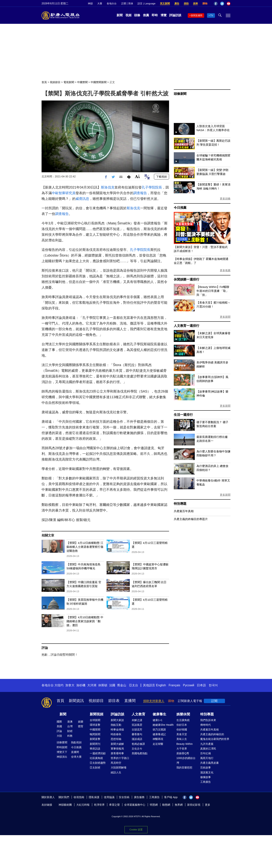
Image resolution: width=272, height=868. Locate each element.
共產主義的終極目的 (212, 734)
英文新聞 (165, 3)
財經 (70, 731)
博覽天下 (62, 752)
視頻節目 (55, 82)
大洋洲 (92, 685)
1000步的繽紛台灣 (186, 760)
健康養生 (159, 714)
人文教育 (138, 714)
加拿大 (70, 685)
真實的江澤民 (208, 749)
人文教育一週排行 (186, 326)
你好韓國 (182, 730)
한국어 (213, 685)
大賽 (100, 3)
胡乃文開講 (159, 730)
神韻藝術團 (65, 805)
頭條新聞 (180, 94)
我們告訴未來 (208, 720)
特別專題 (180, 504)
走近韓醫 (158, 744)
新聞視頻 (97, 714)
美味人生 (182, 739)
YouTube (229, 4)
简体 (131, 3)
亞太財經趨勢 (98, 763)
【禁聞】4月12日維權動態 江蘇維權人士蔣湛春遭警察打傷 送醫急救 (85, 547)
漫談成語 (137, 739)
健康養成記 (159, 734)
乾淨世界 (99, 805)
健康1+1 (158, 720)
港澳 (70, 722)
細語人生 (116, 772)
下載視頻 (161, 177)
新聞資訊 (76, 701)
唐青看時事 (117, 753)
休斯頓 (103, 685)
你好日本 (182, 725)
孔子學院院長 (152, 187)
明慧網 (154, 805)
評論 (59, 731)
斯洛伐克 (108, 187)
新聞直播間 (197, 15)
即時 (155, 15)
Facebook (216, 4)
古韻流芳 (137, 730)
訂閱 (214, 701)
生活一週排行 (183, 415)
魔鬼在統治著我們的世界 (215, 739)
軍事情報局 (117, 749)
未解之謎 (137, 720)
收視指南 (79, 797)
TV (212, 15)
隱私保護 (94, 797)
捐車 (195, 3)
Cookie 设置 (136, 830)
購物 (205, 3)
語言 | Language (146, 3)
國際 (59, 722)
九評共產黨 (207, 744)
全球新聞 (95, 720)
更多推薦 (225, 270)
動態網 (166, 805)
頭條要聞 (62, 742)
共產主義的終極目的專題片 (191, 519)
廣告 (177, 3)
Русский (189, 685)
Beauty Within (185, 744)
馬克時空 (116, 763)
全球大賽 (76, 757)
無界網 (179, 805)
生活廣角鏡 (183, 720)
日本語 (201, 685)
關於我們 (64, 797)
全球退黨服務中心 (135, 805)
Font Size (137, 176)
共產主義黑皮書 (209, 763)
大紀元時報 (83, 805)
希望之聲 (114, 805)
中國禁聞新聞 (99, 82)
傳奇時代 (206, 725)
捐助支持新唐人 (154, 701)
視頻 (128, 15)
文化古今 (137, 749)
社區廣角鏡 (96, 758)
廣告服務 (139, 797)
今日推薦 (180, 208)
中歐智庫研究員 (64, 193)
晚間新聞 (95, 734)
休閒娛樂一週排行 (186, 279)
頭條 (137, 15)
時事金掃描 (117, 730)
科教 (70, 736)
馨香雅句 (137, 734)
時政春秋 (116, 734)
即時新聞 (62, 747)
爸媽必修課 (138, 744)
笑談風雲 (137, 725)
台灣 (70, 726)
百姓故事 (206, 768)
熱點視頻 (76, 742)
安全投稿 (124, 797)
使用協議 (109, 797)
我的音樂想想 (184, 768)
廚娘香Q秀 (183, 753)
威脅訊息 (82, 199)
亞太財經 (95, 768)
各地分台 (112, 3)
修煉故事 (206, 777)
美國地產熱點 (140, 753)
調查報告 (140, 193)
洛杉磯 (81, 685)
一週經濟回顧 (98, 753)
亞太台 (134, 685)
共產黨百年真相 (184, 511)
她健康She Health (163, 725)
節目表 (114, 701)
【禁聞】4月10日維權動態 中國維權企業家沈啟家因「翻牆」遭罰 (85, 621)
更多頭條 (225, 199)
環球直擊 (95, 725)
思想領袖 (116, 739)
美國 (59, 726)
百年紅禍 (206, 753)
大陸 (59, 736)
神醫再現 (158, 739)
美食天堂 (182, 734)
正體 (124, 3)
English (161, 685)
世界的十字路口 (120, 758)
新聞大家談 (117, 720)
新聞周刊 (95, 744)
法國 (112, 685)
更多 (208, 805)
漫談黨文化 (207, 772)
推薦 (146, 15)
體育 (81, 726)
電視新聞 (69, 82)
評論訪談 (175, 15)
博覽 (164, 15)
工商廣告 (206, 782)
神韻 (90, 3)
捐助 (186, 3)
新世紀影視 (194, 805)
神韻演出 (62, 757)
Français (174, 685)
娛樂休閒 (183, 714)
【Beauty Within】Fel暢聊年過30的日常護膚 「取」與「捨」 (213, 291)
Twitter (222, 4)
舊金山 (122, 685)
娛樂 (81, 722)
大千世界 (182, 749)
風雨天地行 (207, 758)
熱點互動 (116, 725)
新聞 (120, 15)
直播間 (130, 701)
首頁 (44, 82)
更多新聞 (225, 317)
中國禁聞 (82, 82)
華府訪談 (95, 749)
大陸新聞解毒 (119, 768)
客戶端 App (171, 797)
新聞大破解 (117, 744)
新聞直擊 (95, 739)
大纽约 (59, 685)
